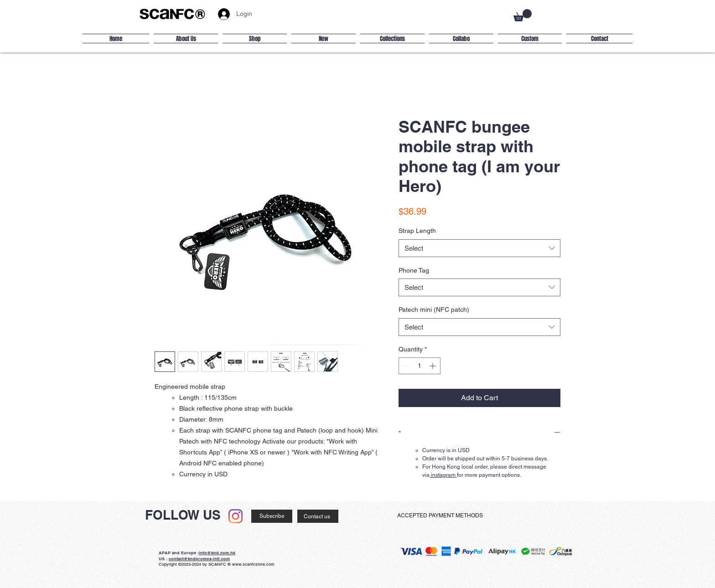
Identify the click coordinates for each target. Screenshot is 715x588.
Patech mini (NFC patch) (434, 309)
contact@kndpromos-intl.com (199, 559)
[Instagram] (236, 516)
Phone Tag (414, 270)
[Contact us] (318, 516)
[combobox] (479, 248)
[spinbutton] (420, 366)
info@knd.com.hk (217, 553)
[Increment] (433, 366)
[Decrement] (406, 366)
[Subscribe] (272, 516)
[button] (523, 15)
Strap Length (417, 231)
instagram (443, 475)
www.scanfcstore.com (253, 564)
